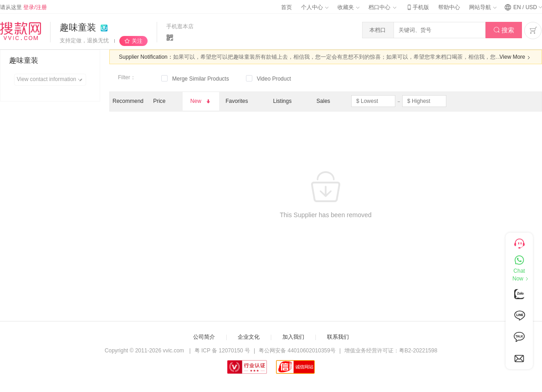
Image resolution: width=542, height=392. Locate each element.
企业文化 (249, 337)
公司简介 (204, 337)
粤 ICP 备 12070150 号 (222, 351)
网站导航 (483, 7)
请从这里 (23, 7)
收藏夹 (348, 7)
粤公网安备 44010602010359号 (297, 351)
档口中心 (382, 7)
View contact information (51, 80)
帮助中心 (449, 7)
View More (516, 57)
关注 (137, 41)
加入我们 (293, 337)
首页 (286, 7)
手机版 (417, 7)
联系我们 (338, 337)
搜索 (504, 30)
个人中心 (315, 7)
